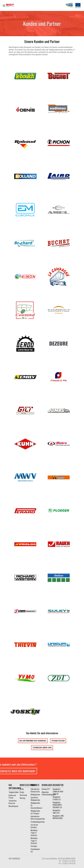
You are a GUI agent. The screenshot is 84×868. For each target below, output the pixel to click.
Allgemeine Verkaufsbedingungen (49, 793)
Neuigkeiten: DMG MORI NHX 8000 (58, 817)
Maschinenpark (13, 806)
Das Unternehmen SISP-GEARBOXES (33, 741)
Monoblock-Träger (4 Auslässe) (34, 841)
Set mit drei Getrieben (34, 826)
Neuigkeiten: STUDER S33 (57, 798)
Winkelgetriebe (35, 795)
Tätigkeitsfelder (58, 741)
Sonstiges (34, 846)
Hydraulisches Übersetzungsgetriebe (38, 818)
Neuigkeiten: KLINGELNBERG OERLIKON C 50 (57, 805)
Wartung (22, 798)
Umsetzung (23, 795)
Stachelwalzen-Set (35, 850)
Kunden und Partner (12, 796)
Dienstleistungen (28, 785)
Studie (22, 789)
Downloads (47, 785)
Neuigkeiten (58, 785)
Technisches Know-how (42, 747)
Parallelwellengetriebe (38, 822)
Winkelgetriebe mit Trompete (35, 812)
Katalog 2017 (46, 789)
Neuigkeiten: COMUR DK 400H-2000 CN (58, 791)
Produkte (35, 785)
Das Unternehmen (15, 787)
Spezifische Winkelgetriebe (35, 799)
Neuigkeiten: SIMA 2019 (57, 812)
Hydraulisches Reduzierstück (35, 790)
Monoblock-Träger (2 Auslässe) (34, 833)
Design (22, 792)
